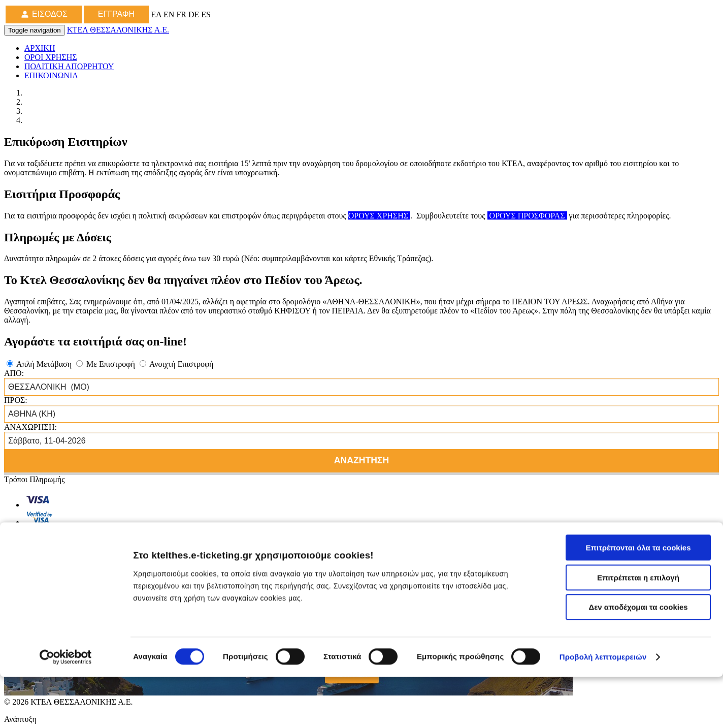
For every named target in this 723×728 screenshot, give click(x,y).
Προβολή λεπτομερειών (603, 708)
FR (182, 14)
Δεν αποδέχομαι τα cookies (638, 658)
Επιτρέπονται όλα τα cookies (638, 599)
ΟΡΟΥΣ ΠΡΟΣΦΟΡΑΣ (527, 216)
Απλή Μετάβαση (40, 364)
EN (170, 14)
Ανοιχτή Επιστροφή (177, 364)
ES (206, 14)
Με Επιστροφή (107, 364)
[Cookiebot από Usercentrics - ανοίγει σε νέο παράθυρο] (66, 708)
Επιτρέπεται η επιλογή (638, 629)
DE (195, 14)
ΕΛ (157, 14)
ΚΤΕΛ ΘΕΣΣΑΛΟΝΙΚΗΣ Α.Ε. (118, 30)
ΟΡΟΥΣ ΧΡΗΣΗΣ (379, 216)
